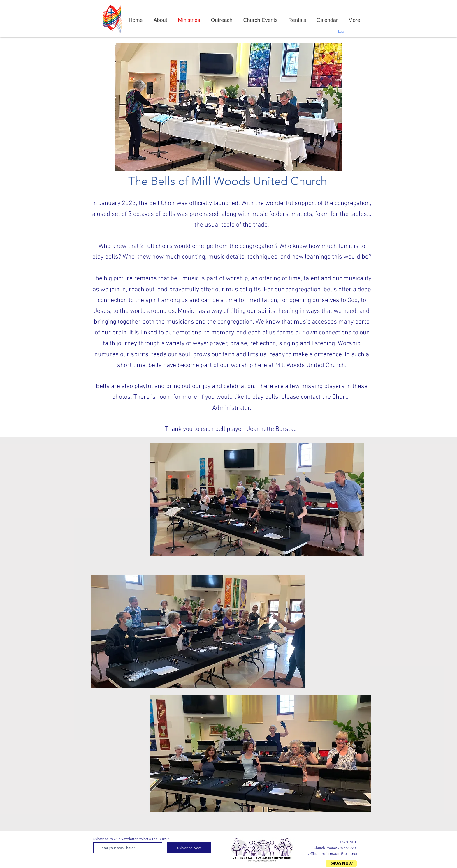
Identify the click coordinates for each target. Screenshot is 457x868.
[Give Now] (341, 863)
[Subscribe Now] (189, 848)
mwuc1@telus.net (344, 854)
